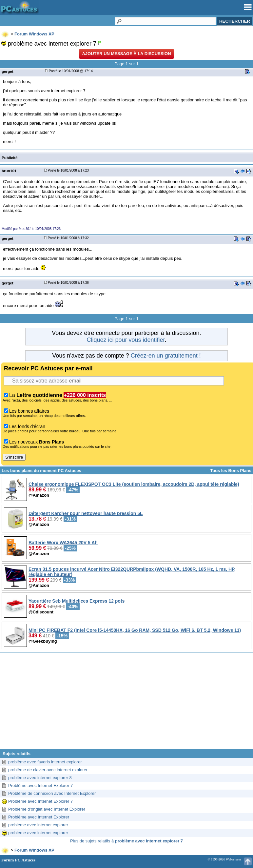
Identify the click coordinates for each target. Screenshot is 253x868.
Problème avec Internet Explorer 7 (40, 785)
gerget (8, 71)
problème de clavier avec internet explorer (48, 770)
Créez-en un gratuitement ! (166, 356)
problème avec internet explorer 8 (40, 778)
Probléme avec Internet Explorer (39, 817)
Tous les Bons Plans (231, 471)
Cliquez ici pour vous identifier (126, 340)
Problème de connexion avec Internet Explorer (52, 793)
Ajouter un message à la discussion (126, 54)
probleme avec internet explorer (38, 825)
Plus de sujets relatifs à (126, 841)
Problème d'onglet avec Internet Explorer (47, 809)
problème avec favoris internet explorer (45, 762)
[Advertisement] (126, 703)
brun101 (9, 171)
